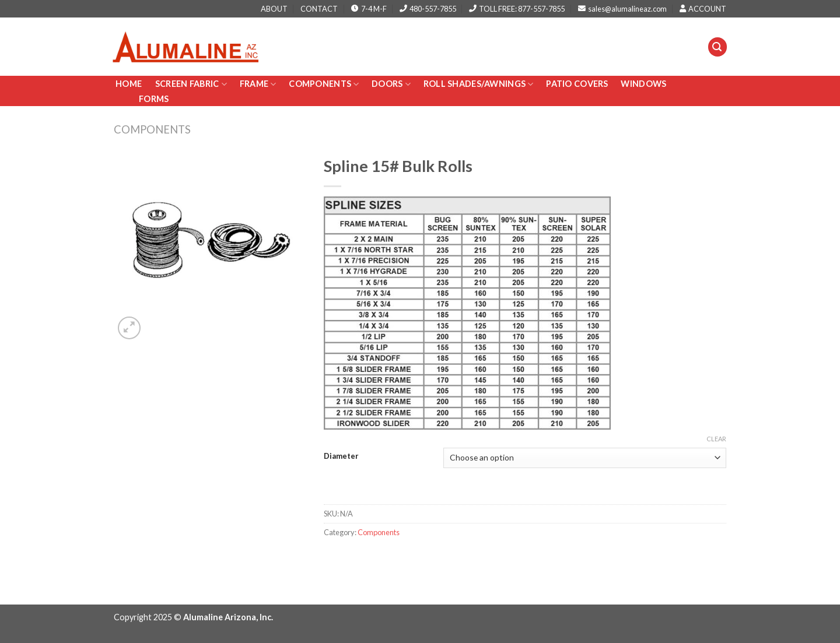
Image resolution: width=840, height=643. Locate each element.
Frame (258, 84)
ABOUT (274, 9)
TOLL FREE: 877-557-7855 (517, 9)
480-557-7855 (428, 9)
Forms (154, 99)
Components (324, 84)
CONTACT (319, 9)
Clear (716, 439)
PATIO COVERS (577, 84)
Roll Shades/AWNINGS (479, 84)
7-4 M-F (369, 9)
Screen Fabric (191, 84)
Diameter (341, 456)
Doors (391, 84)
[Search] (717, 47)
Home (129, 84)
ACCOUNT (703, 9)
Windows (643, 84)
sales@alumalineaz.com (622, 9)
